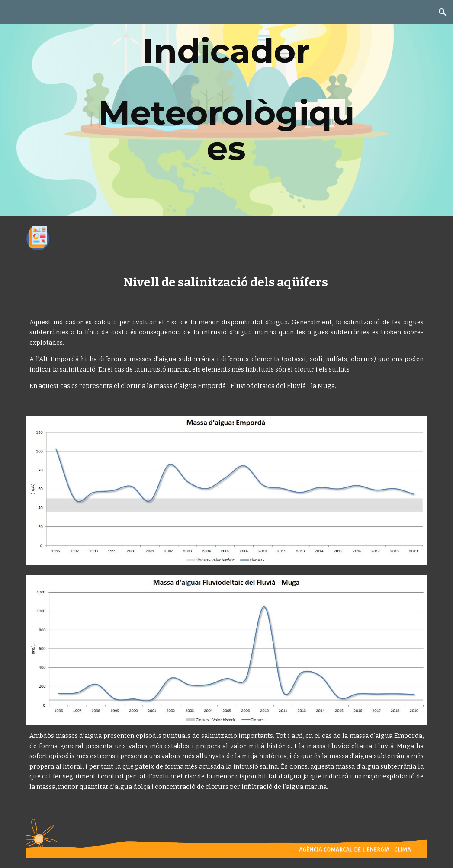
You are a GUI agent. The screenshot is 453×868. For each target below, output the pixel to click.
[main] (226, 108)
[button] (443, 12)
